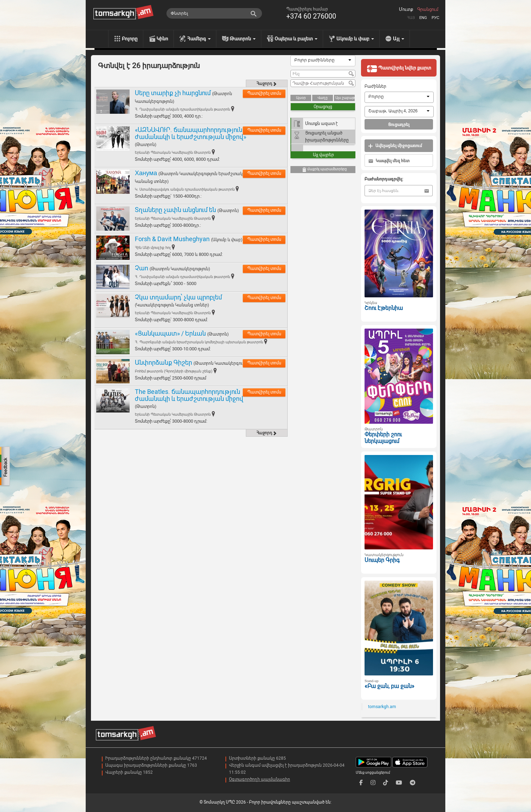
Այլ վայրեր (323, 155)
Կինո (162, 39)
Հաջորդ (267, 84)
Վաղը (323, 98)
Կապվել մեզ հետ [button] (389, 161)
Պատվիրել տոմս (264, 93)
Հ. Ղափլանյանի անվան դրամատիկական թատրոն (182, 109)
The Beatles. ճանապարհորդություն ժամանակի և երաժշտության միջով (189, 395)
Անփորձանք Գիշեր (164, 362)
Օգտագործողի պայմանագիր (260, 779)
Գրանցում (428, 9)
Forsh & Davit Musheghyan (172, 239)
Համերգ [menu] (199, 39)
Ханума (146, 173)
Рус (435, 18)
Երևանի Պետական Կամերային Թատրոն (173, 153)
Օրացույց (323, 107)
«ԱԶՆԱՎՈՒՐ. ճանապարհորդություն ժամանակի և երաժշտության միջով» (191, 133)
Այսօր (301, 98)
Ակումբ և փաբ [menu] (355, 39)
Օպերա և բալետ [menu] (296, 39)
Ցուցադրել (399, 125)
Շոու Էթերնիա (384, 308)
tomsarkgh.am (382, 707)
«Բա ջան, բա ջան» (389, 686)
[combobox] (323, 61)
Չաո (142, 268)
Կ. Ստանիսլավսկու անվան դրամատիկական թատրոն (185, 189)
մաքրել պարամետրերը (324, 170)
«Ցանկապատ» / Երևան (170, 333)
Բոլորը (130, 39)
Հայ (411, 18)
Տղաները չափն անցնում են (175, 210)
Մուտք (406, 9)
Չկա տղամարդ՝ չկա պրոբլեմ (178, 297)
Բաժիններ (375, 86)
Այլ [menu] (399, 39)
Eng (423, 18)
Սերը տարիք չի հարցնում (173, 93)
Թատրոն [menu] (243, 39)
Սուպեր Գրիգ (382, 560)
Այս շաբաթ (345, 98)
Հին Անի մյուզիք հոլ (153, 248)
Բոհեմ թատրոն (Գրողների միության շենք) (174, 371)
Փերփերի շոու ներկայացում (383, 438)
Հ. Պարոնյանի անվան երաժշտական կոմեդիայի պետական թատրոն (199, 342)
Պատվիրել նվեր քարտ (399, 68)
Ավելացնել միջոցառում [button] (395, 146)
